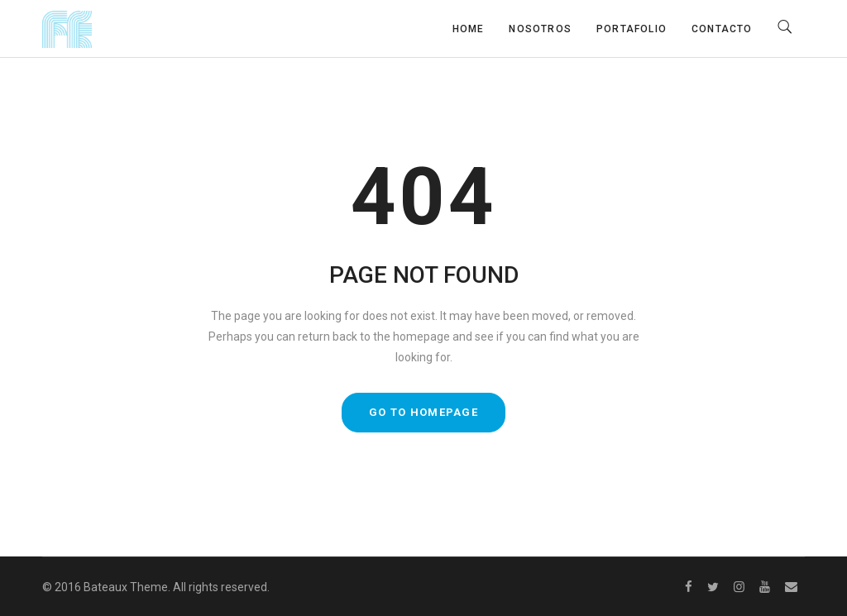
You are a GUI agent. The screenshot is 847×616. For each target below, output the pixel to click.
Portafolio (632, 29)
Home (469, 29)
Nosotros (540, 29)
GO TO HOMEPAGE (423, 412)
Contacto (722, 29)
